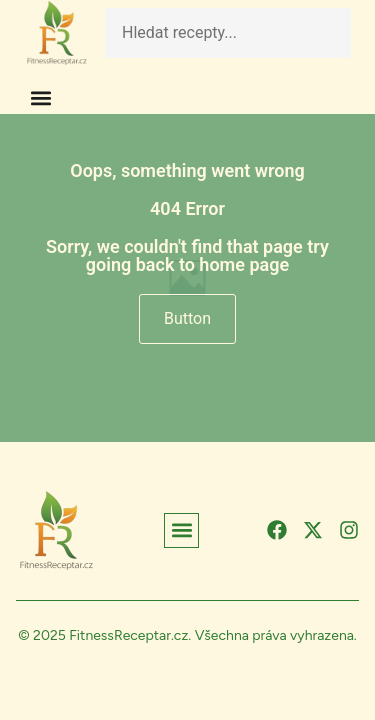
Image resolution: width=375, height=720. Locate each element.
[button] (40, 97)
